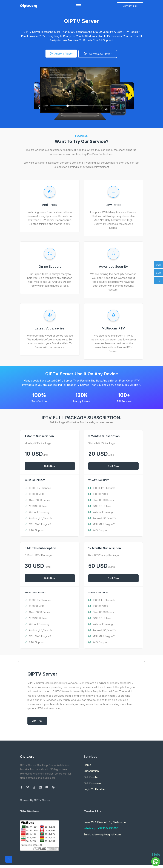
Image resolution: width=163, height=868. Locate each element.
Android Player (60, 53)
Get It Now (50, 465)
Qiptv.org (29, 7)
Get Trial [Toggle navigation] (37, 720)
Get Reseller (91, 776)
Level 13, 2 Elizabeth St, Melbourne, (105, 821)
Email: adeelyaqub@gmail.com (102, 834)
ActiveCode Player (98, 53)
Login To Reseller (94, 788)
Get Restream (92, 782)
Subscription (91, 770)
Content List (130, 7)
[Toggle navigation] (78, 7)
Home (87, 764)
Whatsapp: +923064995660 (101, 828)
